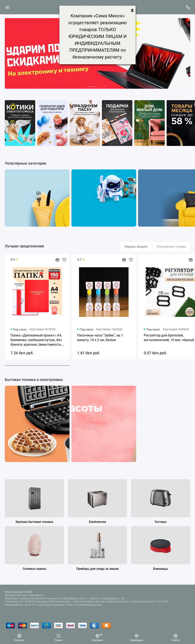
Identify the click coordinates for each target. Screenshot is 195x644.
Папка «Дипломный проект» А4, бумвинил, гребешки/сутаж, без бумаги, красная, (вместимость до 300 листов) (36, 340)
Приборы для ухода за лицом (97, 569)
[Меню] (7, 7)
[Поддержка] (188, 7)
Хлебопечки (97, 522)
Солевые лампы (34, 569)
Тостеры (161, 522)
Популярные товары (171, 247)
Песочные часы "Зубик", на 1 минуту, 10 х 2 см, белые (100, 338)
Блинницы (161, 569)
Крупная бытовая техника (34, 522)
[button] (12, 53)
